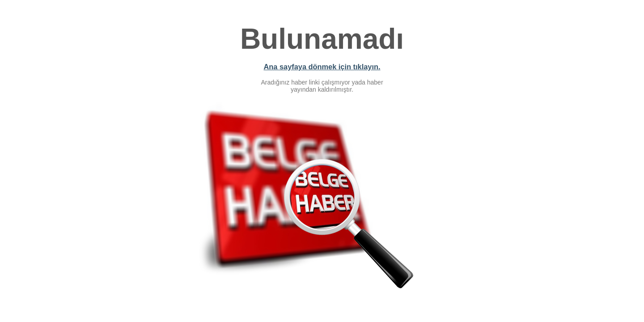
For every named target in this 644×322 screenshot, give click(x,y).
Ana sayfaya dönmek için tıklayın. (322, 67)
